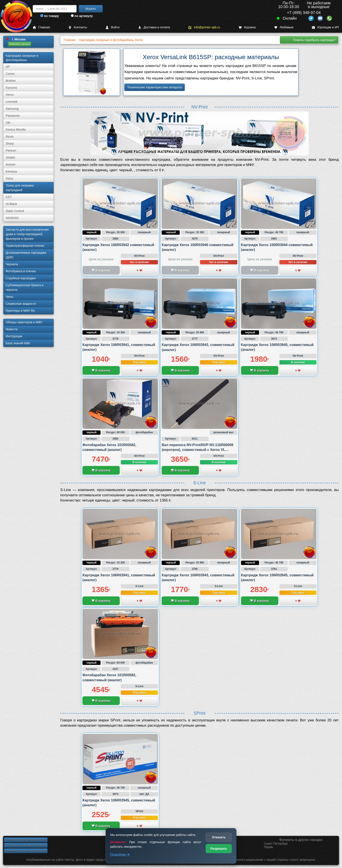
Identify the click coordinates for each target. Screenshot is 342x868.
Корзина (247, 27)
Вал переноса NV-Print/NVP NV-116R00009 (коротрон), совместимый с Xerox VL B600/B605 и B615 (197, 450)
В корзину (101, 370)
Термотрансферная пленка (25, 246)
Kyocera (11, 88)
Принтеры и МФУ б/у (20, 311)
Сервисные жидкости (21, 304)
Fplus (9, 178)
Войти (113, 27)
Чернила (12, 264)
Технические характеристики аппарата (155, 87)
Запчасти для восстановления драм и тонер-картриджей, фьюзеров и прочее (27, 234)
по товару (50, 16)
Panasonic (13, 116)
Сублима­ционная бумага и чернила (25, 287)
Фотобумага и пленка (21, 271)
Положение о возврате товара (26, 845)
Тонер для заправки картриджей (20, 188)
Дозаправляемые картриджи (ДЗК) (26, 255)
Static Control (15, 211)
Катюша (11, 171)
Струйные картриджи (21, 278)
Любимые (284, 27)
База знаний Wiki (18, 343)
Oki (8, 123)
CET (9, 197)
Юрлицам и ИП (325, 27)
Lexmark (12, 102)
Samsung (12, 109)
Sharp (10, 144)
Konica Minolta (16, 130)
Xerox (10, 95)
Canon (10, 74)
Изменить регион (20, 44)
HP (8, 67)
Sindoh (10, 158)
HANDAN (12, 218)
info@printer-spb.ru (204, 27)
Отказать (219, 837)
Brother (11, 81)
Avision (11, 164)
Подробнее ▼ (120, 854)
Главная (41, 27)
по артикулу (82, 16)
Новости (12, 329)
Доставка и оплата (154, 27)
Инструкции (14, 336)
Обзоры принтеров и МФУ (24, 322)
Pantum (11, 151)
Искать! (91, 9)
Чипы (9, 297)
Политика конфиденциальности (26, 840)
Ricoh (10, 137)
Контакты (78, 27)
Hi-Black (11, 204)
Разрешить (219, 849)
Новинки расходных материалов (26, 851)
